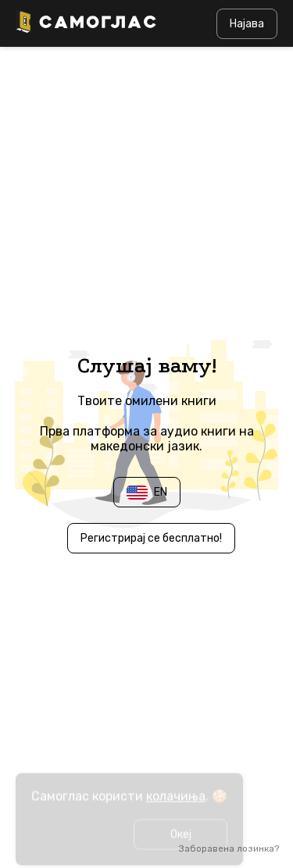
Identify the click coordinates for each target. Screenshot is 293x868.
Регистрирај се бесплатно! (151, 538)
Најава (247, 24)
